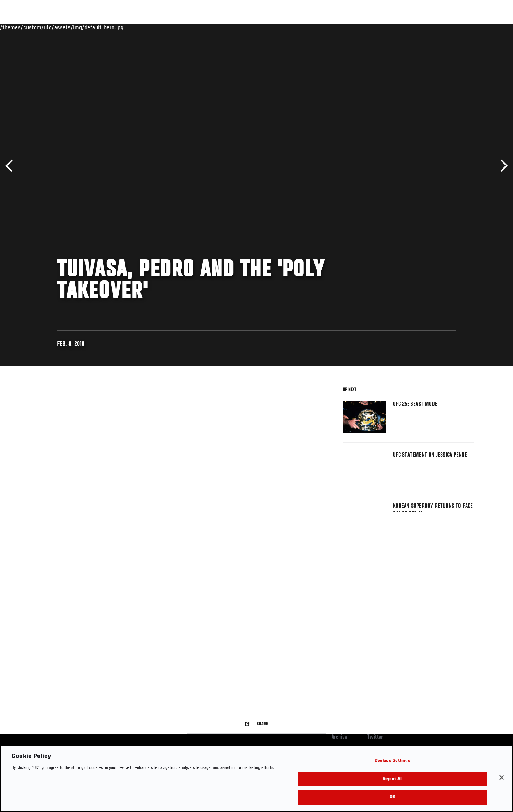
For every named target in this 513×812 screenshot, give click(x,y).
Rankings (61, 27)
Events (31, 27)
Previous (12, 166)
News (121, 27)
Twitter (375, 737)
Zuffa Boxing (427, 27)
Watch (393, 27)
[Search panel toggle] (478, 27)
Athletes (93, 27)
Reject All (393, 779)
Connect (364, 27)
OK (393, 797)
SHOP (458, 27)
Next (501, 166)
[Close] (502, 777)
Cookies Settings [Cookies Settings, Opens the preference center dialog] (393, 761)
